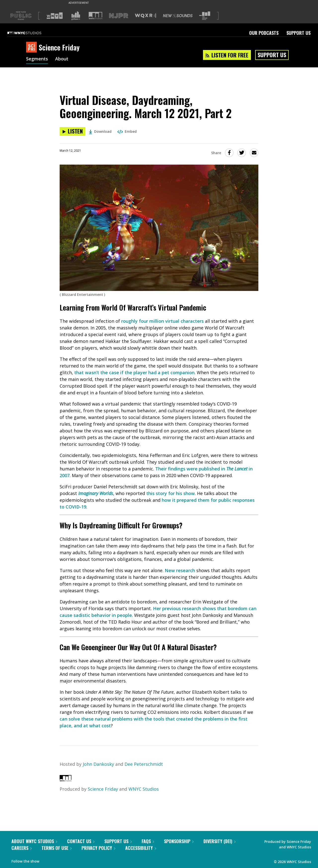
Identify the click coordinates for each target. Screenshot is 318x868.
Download (100, 131)
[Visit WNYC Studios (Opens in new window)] (96, 16)
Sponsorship (179, 841)
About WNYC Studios (34, 841)
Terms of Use (57, 848)
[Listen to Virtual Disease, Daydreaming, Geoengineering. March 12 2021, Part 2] (72, 131)
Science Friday (103, 789)
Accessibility (141, 848)
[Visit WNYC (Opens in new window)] (55, 16)
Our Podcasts (264, 33)
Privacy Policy (98, 848)
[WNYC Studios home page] (31, 33)
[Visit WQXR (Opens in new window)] (145, 16)
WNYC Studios (144, 789)
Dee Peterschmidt (144, 764)
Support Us (298, 33)
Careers (21, 848)
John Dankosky (98, 764)
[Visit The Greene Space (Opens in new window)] (205, 16)
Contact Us (81, 841)
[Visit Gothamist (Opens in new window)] (76, 16)
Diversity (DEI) (219, 841)
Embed (127, 131)
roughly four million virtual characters (162, 321)
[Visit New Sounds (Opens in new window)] (178, 16)
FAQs (148, 841)
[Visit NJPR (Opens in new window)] (119, 16)
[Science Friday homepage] (32, 47)
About (62, 59)
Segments (37, 59)
